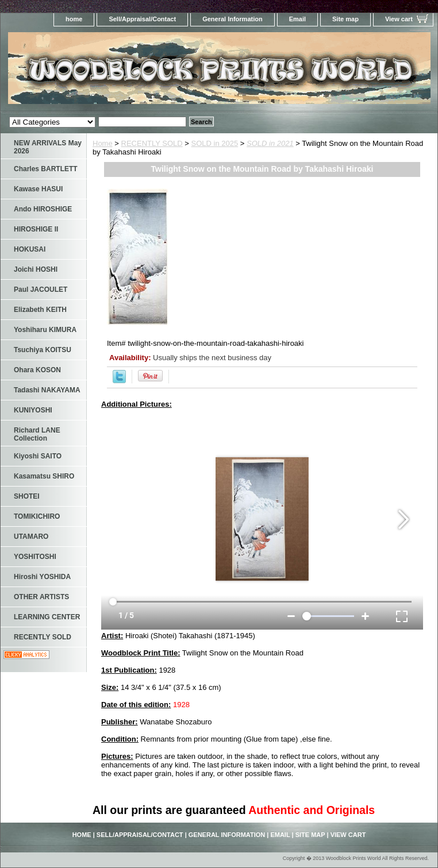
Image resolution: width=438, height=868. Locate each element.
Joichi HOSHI (36, 269)
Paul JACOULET (41, 290)
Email (297, 19)
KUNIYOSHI (33, 410)
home (74, 19)
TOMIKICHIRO (37, 516)
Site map (345, 19)
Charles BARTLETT (46, 169)
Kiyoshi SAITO (38, 456)
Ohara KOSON (37, 370)
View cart (399, 19)
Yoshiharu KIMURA (45, 330)
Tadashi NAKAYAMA (47, 390)
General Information (233, 19)
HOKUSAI (30, 249)
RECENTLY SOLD (152, 143)
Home (103, 143)
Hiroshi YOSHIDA (42, 577)
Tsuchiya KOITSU (43, 350)
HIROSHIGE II (36, 229)
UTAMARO (31, 537)
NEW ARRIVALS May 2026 (48, 147)
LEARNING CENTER (47, 617)
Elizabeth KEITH (40, 310)
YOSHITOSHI (35, 557)
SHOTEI (27, 496)
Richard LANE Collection (37, 434)
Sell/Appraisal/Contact (142, 19)
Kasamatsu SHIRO (44, 476)
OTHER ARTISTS (41, 597)
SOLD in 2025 (215, 143)
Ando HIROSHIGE (43, 209)
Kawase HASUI (38, 189)
